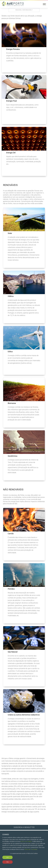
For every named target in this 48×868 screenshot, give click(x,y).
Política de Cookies (26, 841)
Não (8, 862)
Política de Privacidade (31, 849)
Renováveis (10, 185)
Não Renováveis (13, 490)
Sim (8, 857)
